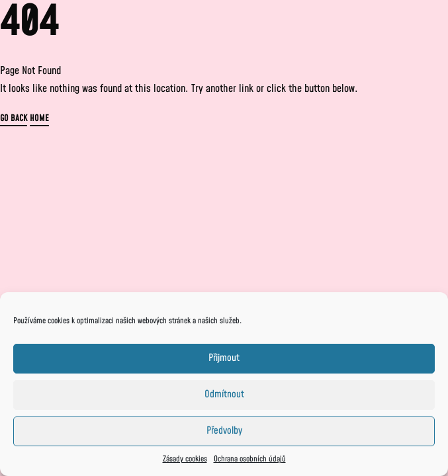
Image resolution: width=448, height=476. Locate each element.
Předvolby (224, 431)
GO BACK (14, 119)
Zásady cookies (185, 459)
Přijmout (224, 358)
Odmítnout (224, 394)
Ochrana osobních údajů (250, 459)
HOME (39, 119)
